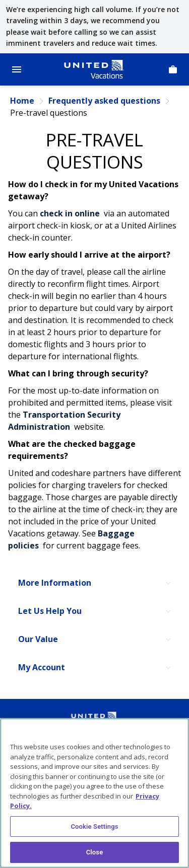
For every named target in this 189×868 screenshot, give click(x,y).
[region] (94, 793)
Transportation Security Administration (64, 421)
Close (95, 852)
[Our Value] (94, 640)
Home (22, 101)
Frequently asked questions (104, 101)
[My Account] (94, 668)
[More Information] (94, 583)
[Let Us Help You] (94, 611)
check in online (71, 213)
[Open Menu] (17, 69)
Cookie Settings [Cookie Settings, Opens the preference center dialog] (94, 826)
